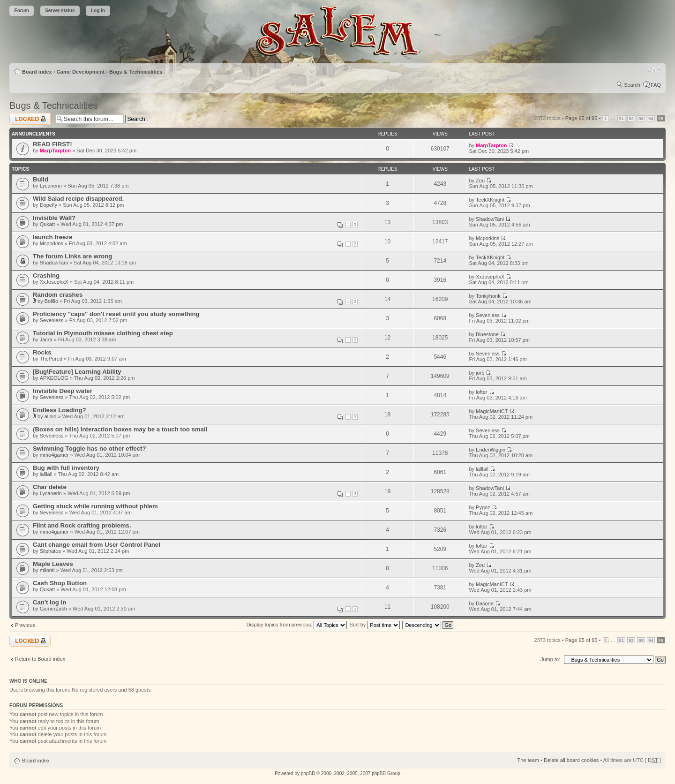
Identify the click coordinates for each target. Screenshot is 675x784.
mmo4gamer (54, 455)
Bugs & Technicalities (136, 72)
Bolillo (51, 301)
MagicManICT (492, 411)
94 (651, 118)
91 (621, 118)
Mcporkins (52, 243)
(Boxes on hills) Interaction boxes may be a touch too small (120, 429)
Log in (98, 11)
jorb (480, 373)
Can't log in (49, 602)
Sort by (375, 625)
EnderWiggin (491, 450)
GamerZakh (53, 609)
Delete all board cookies (571, 760)
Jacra (46, 339)
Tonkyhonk (488, 296)
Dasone (485, 603)
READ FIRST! (52, 144)
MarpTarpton (55, 151)
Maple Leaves (53, 564)
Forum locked (30, 119)
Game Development (80, 72)
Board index (37, 72)
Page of (581, 118)
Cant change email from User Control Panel (97, 545)
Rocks (42, 352)
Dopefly (49, 205)
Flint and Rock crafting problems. (82, 525)
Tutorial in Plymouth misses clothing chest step (103, 333)
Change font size (654, 70)
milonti (47, 570)
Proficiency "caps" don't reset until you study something (116, 314)
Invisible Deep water (63, 391)
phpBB (308, 773)
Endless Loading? (60, 410)
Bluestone (487, 334)
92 (631, 118)
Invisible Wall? (54, 218)
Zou (480, 181)
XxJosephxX (54, 282)
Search (632, 85)
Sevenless (52, 320)
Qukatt (47, 224)
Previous (25, 625)
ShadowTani (490, 219)
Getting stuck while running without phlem (95, 506)
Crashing (46, 275)
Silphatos (50, 551)
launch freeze (52, 237)
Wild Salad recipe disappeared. (78, 199)
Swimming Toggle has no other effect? (90, 449)
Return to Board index (40, 659)
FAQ (656, 85)
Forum (22, 11)
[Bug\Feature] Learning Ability (77, 372)
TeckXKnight (490, 200)
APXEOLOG (54, 378)
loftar (481, 392)
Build (41, 179)
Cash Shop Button (60, 583)
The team (528, 760)
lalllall (46, 474)
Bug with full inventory (66, 468)
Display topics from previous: (297, 625)
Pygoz (483, 507)
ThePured (51, 359)
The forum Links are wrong (72, 256)
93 (641, 118)
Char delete (50, 487)
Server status (60, 11)
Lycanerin (51, 186)
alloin (51, 416)
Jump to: (550, 659)
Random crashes (58, 295)
